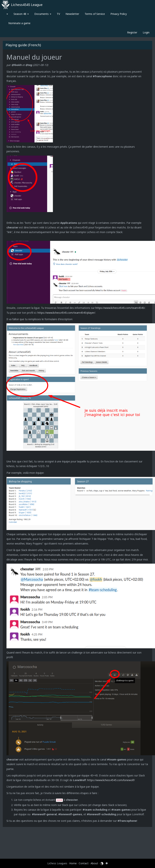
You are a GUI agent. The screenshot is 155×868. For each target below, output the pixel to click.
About (94, 863)
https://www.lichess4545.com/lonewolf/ (111, 780)
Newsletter (72, 14)
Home (73, 863)
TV (58, 14)
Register (132, 32)
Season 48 (21, 14)
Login (146, 32)
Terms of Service (95, 14)
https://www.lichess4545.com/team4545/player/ (66, 313)
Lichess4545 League (27, 5)
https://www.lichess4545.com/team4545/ (120, 308)
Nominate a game (19, 23)
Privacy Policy (119, 14)
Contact (84, 863)
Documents (43, 14)
